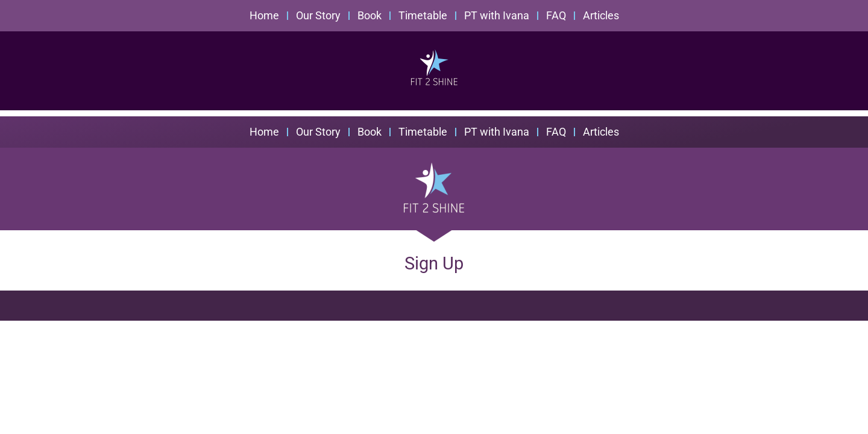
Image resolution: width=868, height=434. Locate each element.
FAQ (556, 15)
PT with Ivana (497, 15)
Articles (601, 15)
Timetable (423, 15)
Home (264, 15)
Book (370, 15)
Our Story (318, 15)
